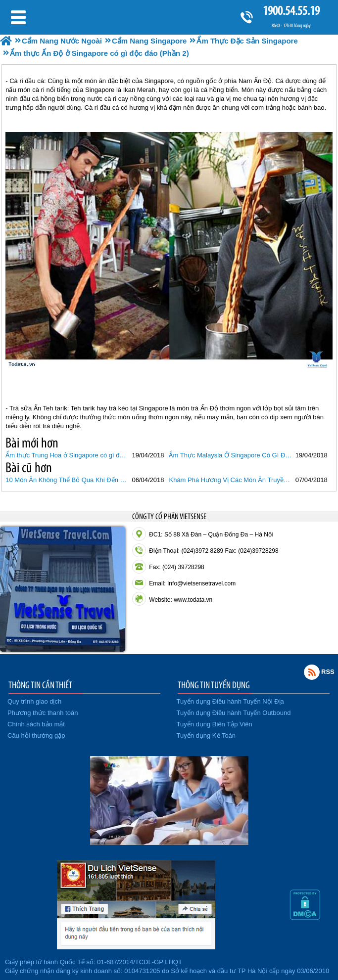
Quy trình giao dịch (34, 701)
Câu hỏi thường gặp (36, 735)
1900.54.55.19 (291, 11)
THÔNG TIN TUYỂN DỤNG (214, 685)
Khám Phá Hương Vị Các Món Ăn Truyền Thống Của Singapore (231, 480)
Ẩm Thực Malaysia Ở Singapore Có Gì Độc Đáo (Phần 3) (231, 455)
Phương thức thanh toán (43, 713)
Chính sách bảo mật (36, 724)
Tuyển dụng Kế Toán (206, 735)
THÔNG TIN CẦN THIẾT (40, 685)
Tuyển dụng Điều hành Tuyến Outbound (234, 713)
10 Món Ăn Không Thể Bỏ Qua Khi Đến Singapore (67, 480)
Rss (312, 672)
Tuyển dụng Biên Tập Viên (215, 724)
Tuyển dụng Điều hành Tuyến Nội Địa (230, 701)
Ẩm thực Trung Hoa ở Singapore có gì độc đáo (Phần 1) (67, 455)
